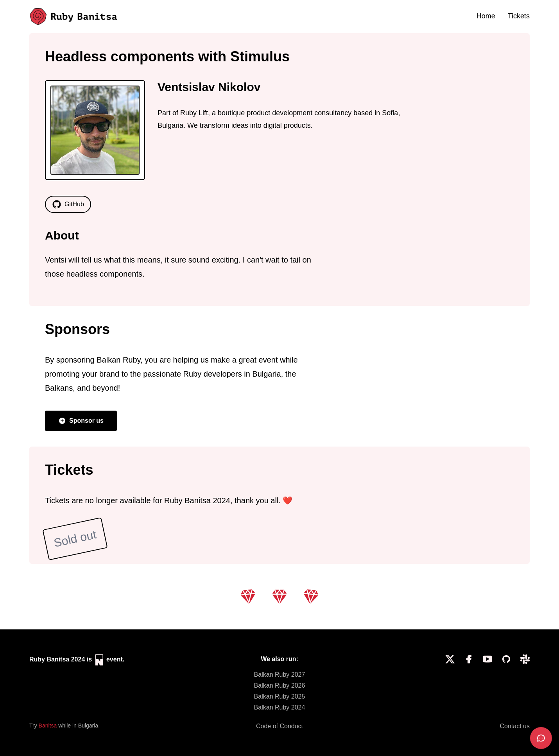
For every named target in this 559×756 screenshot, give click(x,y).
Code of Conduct (279, 726)
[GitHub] (506, 683)
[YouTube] (487, 683)
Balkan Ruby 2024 (280, 707)
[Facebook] (469, 683)
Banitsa (48, 726)
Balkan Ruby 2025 (280, 696)
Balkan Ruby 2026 (280, 685)
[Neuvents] (100, 660)
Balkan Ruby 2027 (280, 675)
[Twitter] (450, 683)
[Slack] (525, 683)
